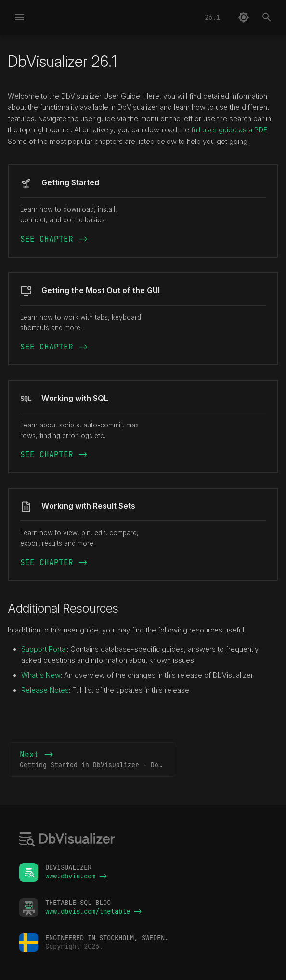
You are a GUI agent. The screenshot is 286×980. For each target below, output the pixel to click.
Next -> (98, 760)
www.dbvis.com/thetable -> (93, 911)
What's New (41, 675)
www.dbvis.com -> (76, 876)
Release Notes (45, 690)
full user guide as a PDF (229, 130)
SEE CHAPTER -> (54, 239)
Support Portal (44, 649)
